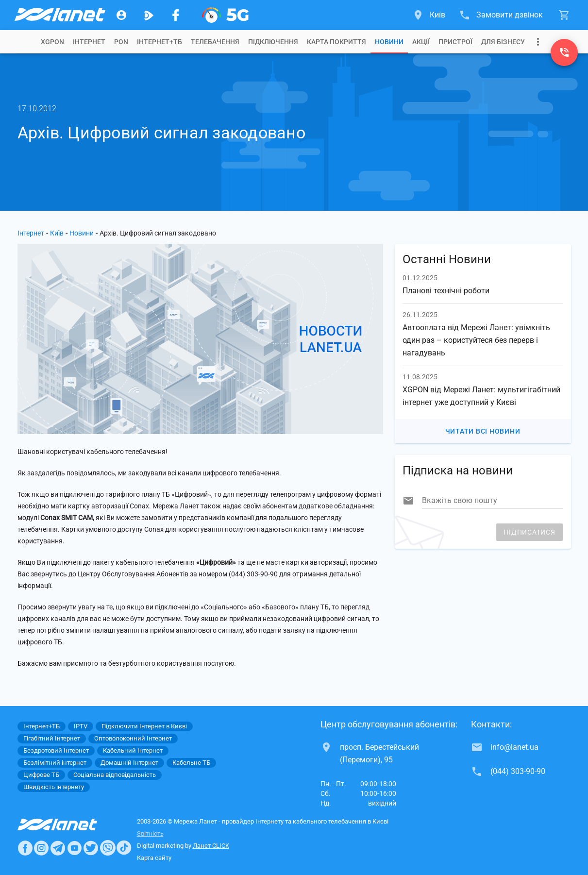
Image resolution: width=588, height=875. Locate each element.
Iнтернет (89, 42)
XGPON (52, 42)
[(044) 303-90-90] (564, 52)
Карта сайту (154, 858)
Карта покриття (336, 42)
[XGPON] (225, 15)
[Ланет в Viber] (108, 848)
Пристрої (455, 42)
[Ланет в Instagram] (41, 848)
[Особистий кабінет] (121, 15)
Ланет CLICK (211, 846)
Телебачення (215, 42)
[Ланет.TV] (149, 15)
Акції (421, 42)
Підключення (273, 42)
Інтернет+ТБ (160, 42)
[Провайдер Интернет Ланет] (69, 825)
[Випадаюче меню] (538, 42)
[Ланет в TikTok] (124, 848)
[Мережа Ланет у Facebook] (176, 15)
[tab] (52, 42)
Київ (57, 233)
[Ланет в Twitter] (91, 848)
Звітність (150, 833)
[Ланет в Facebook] (25, 848)
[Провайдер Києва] (59, 15)
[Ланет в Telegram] (58, 848)
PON (121, 42)
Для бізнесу (503, 42)
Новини (389, 42)
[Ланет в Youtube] (74, 848)
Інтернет (31, 233)
